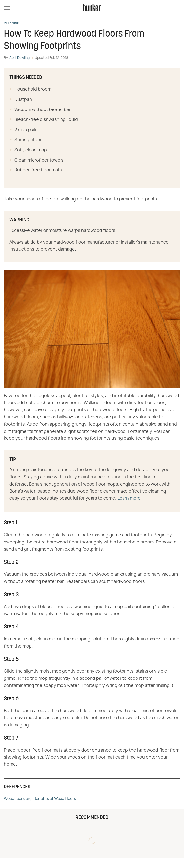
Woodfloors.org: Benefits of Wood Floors (40, 799)
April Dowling (19, 58)
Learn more (129, 498)
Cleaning (12, 24)
